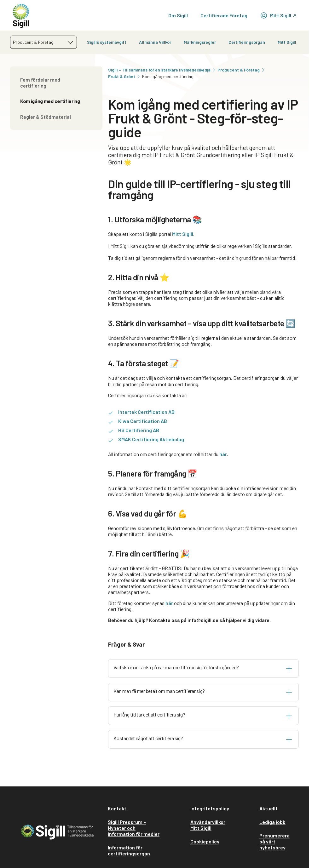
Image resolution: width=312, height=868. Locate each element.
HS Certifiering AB (139, 430)
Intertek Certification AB (146, 412)
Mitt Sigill (287, 42)
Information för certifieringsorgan (129, 850)
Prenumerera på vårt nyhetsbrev (274, 841)
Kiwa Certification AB (143, 421)
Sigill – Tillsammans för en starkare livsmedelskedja (162, 70)
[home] (21, 15)
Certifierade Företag (224, 15)
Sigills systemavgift (107, 42)
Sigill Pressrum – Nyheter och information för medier (134, 828)
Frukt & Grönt (124, 76)
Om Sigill (178, 15)
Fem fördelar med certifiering (40, 83)
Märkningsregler (200, 42)
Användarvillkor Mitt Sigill (208, 825)
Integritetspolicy (210, 808)
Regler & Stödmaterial (46, 117)
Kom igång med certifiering (50, 101)
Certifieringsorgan (247, 42)
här (223, 454)
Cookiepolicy (205, 841)
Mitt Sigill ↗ (278, 15)
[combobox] (43, 42)
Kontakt (117, 808)
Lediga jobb (272, 822)
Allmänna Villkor (155, 42)
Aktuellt (269, 808)
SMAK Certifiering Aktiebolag (151, 439)
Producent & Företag (241, 70)
